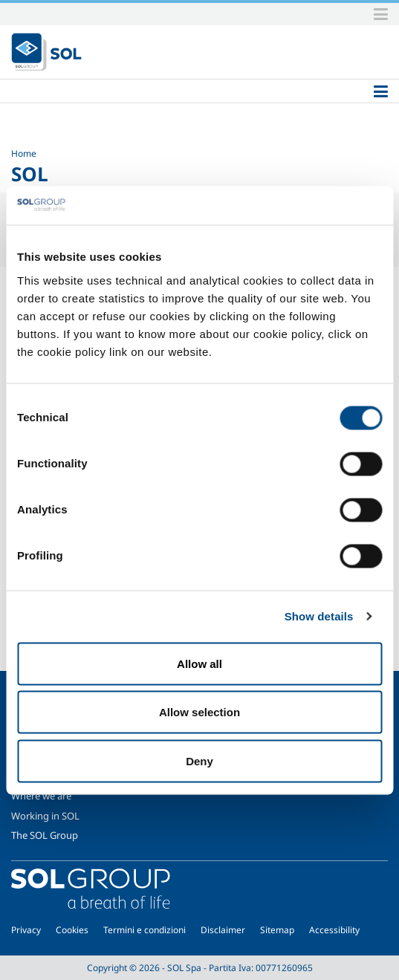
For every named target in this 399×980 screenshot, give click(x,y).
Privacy (26, 930)
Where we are (41, 796)
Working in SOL (45, 816)
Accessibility (334, 930)
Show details (319, 616)
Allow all (199, 663)
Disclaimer (223, 930)
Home (24, 153)
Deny (199, 760)
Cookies (72, 930)
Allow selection (199, 712)
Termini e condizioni (145, 930)
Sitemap (277, 930)
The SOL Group (45, 835)
